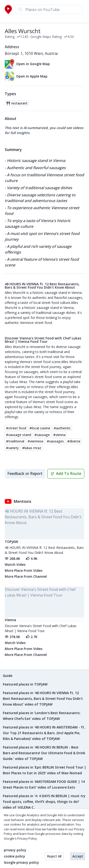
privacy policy (15, 850)
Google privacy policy (21, 863)
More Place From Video (24, 570)
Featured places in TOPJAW (25, 684)
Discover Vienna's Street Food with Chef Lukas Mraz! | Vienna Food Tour (43, 340)
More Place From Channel (26, 576)
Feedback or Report (25, 473)
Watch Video (15, 564)
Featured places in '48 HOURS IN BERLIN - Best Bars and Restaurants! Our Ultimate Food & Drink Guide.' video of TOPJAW (44, 753)
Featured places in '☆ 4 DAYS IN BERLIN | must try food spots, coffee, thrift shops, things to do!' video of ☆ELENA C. (44, 802)
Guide (8, 676)
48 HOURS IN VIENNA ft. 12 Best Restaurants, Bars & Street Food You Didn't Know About (42, 286)
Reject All (54, 856)
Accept (78, 856)
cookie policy (14, 856)
